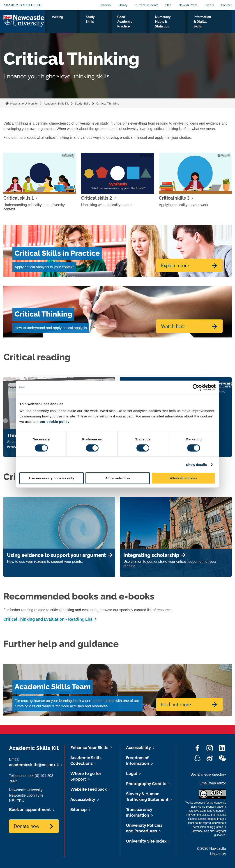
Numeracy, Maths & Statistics (169, 25)
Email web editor (213, 783)
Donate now (26, 826)
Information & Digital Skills (209, 25)
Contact (226, 5)
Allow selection (117, 478)
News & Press (188, 5)
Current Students (146, 5)
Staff (168, 5)
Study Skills (103, 25)
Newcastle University (23, 104)
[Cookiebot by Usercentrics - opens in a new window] (196, 387)
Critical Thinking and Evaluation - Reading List (48, 619)
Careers (105, 5)
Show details (197, 464)
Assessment (59, 22)
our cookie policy (55, 422)
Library (123, 5)
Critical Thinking (108, 104)
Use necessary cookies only (51, 478)
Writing (83, 22)
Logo (24, 24)
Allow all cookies (183, 478)
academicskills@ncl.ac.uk (34, 765)
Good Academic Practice (131, 25)
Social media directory (208, 774)
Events (209, 5)
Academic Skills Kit (23, 5)
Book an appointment (30, 810)
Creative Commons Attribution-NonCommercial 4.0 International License (206, 815)
